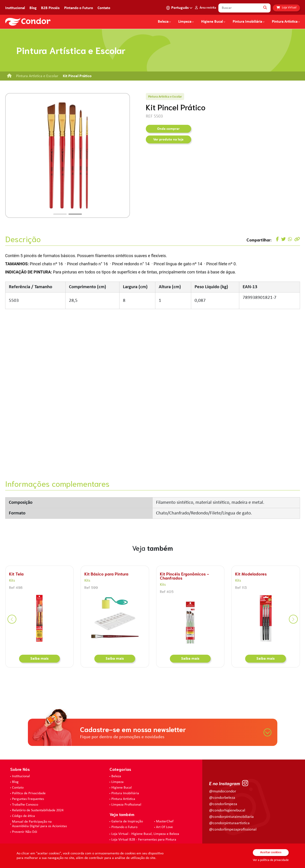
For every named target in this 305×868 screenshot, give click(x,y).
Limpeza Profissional (126, 805)
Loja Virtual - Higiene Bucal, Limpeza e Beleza (145, 834)
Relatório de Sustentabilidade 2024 (38, 810)
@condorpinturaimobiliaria (231, 817)
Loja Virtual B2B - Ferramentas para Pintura (144, 840)
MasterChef (165, 821)
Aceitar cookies (271, 852)
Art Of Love (164, 827)
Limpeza (117, 782)
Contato (104, 8)
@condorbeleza (222, 798)
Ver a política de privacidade (271, 860)
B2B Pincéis (50, 8)
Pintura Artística (285, 22)
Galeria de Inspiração (127, 821)
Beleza (163, 22)
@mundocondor (223, 791)
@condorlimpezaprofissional (233, 830)
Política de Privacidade (29, 793)
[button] (60, 214)
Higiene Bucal (212, 22)
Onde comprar (168, 129)
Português (180, 8)
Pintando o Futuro (79, 8)
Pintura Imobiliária (247, 22)
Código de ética (23, 816)
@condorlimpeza (223, 804)
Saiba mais (39, 659)
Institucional (15, 8)
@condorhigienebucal (227, 810)
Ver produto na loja (168, 140)
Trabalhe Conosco (25, 805)
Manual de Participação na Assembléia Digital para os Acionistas (39, 824)
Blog (33, 8)
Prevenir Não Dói (25, 832)
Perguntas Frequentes (28, 799)
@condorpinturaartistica (229, 823)
